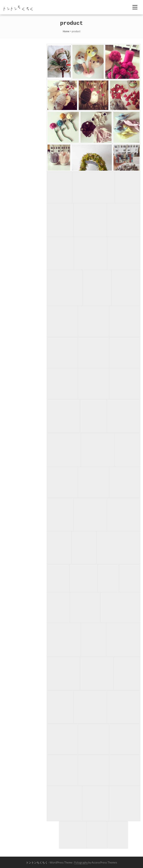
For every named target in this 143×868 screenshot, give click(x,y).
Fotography (81, 862)
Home (66, 31)
